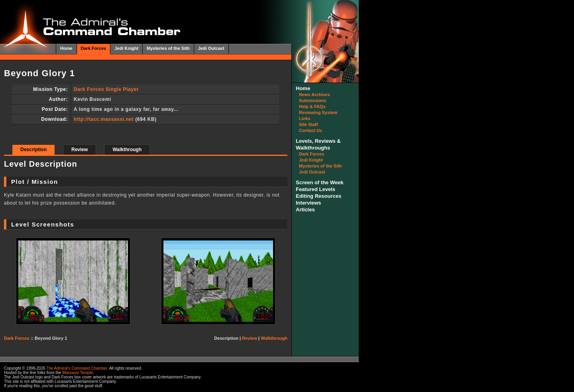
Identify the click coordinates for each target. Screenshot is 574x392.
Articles (305, 210)
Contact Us (311, 130)
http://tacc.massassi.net (104, 119)
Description (33, 150)
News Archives (315, 95)
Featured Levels (316, 189)
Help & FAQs (312, 106)
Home (66, 48)
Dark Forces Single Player (106, 89)
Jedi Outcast (211, 48)
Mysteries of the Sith (168, 48)
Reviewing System (318, 112)
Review (80, 150)
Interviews (309, 203)
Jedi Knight (126, 48)
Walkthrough (127, 150)
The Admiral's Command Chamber (77, 368)
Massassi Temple (78, 373)
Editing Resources (318, 196)
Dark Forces (94, 48)
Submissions (313, 100)
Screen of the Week (320, 182)
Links (305, 118)
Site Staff (309, 124)
